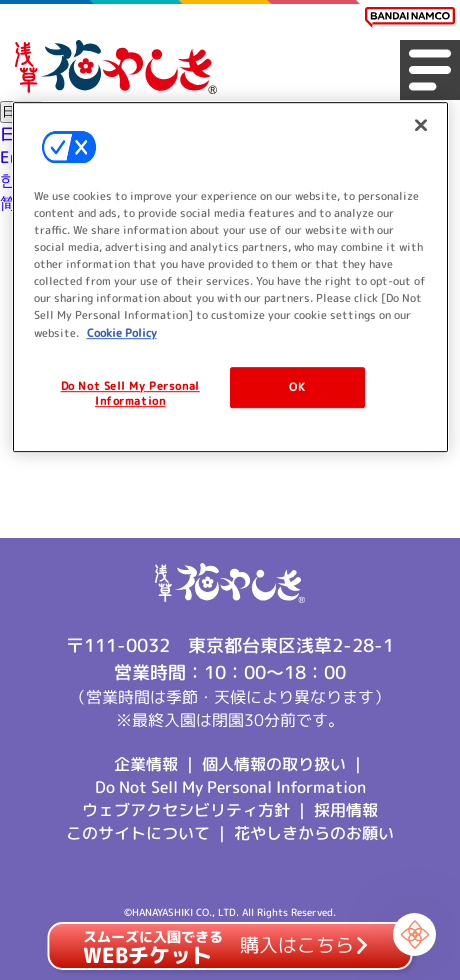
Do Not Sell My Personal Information (230, 787)
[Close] (421, 125)
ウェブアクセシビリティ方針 (186, 810)
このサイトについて (138, 833)
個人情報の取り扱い (274, 764)
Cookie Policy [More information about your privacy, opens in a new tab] (122, 333)
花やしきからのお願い (314, 833)
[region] (230, 277)
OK (297, 387)
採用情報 (346, 810)
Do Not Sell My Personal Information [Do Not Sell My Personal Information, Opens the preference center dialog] (130, 394)
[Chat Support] (414, 934)
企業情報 (146, 764)
